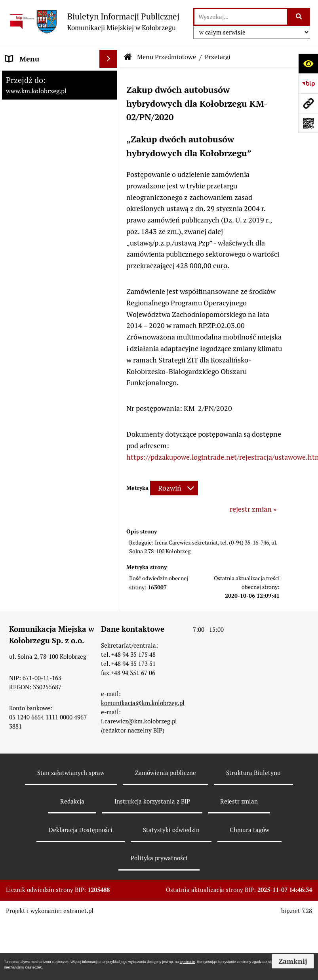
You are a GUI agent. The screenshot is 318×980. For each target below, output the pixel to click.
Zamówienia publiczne (166, 773)
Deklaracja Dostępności (81, 830)
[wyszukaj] (241, 17)
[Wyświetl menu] (108, 59)
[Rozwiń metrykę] (174, 488)
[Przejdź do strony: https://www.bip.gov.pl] (308, 83)
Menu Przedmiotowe (167, 57)
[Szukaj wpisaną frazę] (299, 17)
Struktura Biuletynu (253, 773)
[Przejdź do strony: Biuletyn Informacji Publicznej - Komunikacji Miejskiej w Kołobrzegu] (94, 22)
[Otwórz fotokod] (308, 123)
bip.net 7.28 (297, 911)
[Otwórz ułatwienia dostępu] (308, 63)
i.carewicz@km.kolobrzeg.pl (139, 721)
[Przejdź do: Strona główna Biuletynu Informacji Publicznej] (128, 57)
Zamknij (293, 961)
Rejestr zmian (239, 801)
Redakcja (72, 801)
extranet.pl (78, 911)
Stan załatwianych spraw (71, 773)
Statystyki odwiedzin (171, 830)
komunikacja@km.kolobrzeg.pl (143, 703)
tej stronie (188, 962)
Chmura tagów (249, 830)
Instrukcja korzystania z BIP (152, 801)
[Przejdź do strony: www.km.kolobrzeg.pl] (308, 103)
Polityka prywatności (159, 858)
